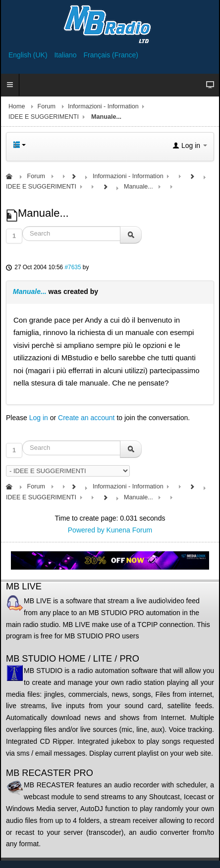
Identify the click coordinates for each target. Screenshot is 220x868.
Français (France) (111, 55)
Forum (47, 106)
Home (17, 106)
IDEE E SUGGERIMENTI (44, 117)
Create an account (86, 418)
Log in (39, 418)
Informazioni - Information (103, 106)
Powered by (86, 530)
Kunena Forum (130, 530)
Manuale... (30, 291)
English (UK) (29, 55)
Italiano (66, 55)
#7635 (73, 267)
